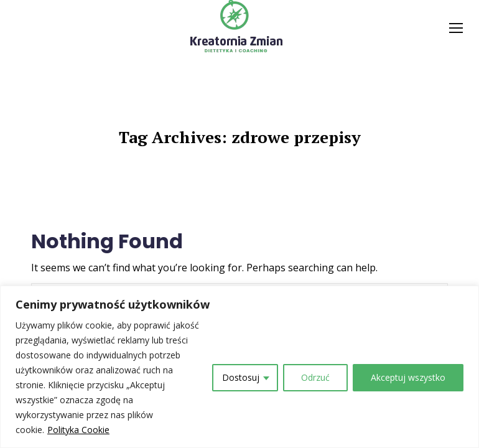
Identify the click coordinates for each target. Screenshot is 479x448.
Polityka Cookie (78, 430)
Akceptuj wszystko (408, 377)
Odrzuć (315, 377)
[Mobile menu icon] (456, 28)
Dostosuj (241, 377)
